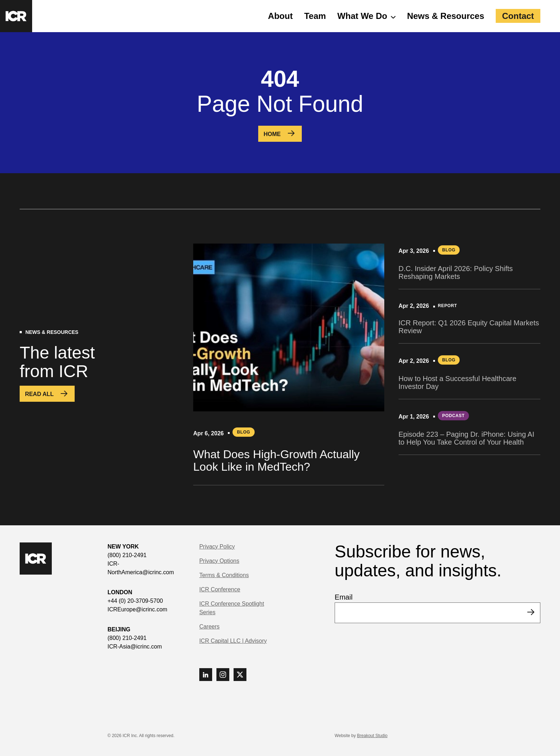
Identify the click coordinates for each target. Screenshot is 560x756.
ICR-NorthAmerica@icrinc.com (141, 568)
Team (315, 16)
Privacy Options (219, 561)
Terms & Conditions (224, 575)
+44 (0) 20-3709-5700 (135, 601)
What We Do (362, 16)
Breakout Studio (372, 736)
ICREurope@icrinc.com (137, 609)
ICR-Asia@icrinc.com (135, 647)
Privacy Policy (217, 547)
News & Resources (446, 16)
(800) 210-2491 (127, 555)
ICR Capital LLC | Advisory (233, 641)
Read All (39, 394)
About (280, 16)
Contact (518, 16)
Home (272, 134)
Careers (209, 627)
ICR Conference (220, 589)
